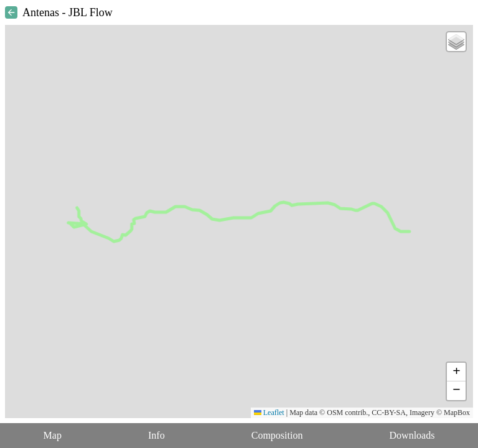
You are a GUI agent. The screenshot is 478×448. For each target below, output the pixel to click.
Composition (277, 435)
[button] (456, 42)
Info (157, 435)
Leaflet (269, 413)
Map (53, 435)
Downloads (412, 435)
